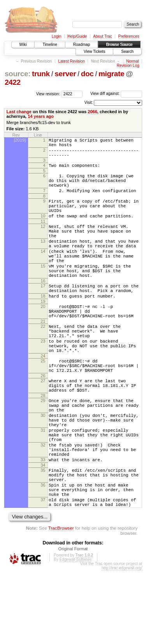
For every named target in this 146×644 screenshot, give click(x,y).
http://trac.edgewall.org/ (122, 641)
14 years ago (41, 116)
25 (43, 403)
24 (43, 398)
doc (87, 74)
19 (43, 333)
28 (43, 444)
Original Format (73, 622)
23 (43, 380)
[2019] (20, 140)
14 (43, 272)
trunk (41, 74)
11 (43, 236)
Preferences (129, 36)
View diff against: (116, 94)
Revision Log (128, 66)
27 (43, 426)
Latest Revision (71, 61)
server (65, 74)
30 (43, 468)
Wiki (23, 45)
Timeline (50, 45)
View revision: (48, 94)
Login (56, 36)
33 (43, 523)
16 (43, 309)
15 (43, 290)
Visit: (89, 102)
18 (43, 326)
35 (43, 534)
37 (43, 571)
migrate (111, 74)
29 (43, 450)
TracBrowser (61, 601)
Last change (19, 112)
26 (43, 421)
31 (43, 486)
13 (43, 260)
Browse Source (119, 45)
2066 (92, 112)
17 (43, 314)
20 (43, 338)
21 (43, 356)
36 (43, 553)
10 (43, 230)
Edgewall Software (75, 633)
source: (18, 74)
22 (43, 361)
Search (127, 52)
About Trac (102, 36)
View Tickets (94, 52)
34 (43, 529)
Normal (132, 61)
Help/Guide (77, 36)
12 (43, 241)
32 (43, 504)
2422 (13, 82)
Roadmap (82, 45)
